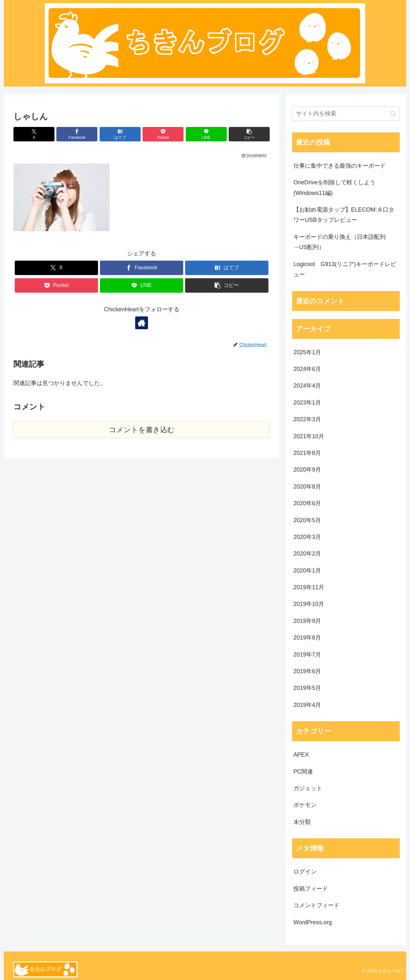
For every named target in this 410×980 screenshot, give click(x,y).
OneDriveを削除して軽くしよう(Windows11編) (334, 188)
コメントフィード (316, 905)
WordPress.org (313, 922)
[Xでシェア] (34, 134)
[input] (346, 114)
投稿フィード (311, 889)
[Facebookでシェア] (77, 134)
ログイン (305, 872)
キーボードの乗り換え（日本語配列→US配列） (340, 242)
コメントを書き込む (142, 430)
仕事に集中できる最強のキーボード (340, 166)
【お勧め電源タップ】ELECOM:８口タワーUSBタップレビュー (344, 215)
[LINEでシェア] (206, 134)
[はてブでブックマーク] (120, 134)
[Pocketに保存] (163, 134)
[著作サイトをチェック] (142, 323)
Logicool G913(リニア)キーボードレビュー (345, 269)
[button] (249, 134)
